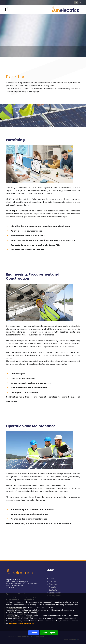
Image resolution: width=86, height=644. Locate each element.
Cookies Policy (55, 593)
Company (53, 581)
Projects (52, 587)
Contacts (53, 590)
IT (80, 2)
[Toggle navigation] (6, 9)
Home (51, 578)
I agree (32, 633)
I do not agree (47, 633)
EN (76, 2)
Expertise (53, 584)
